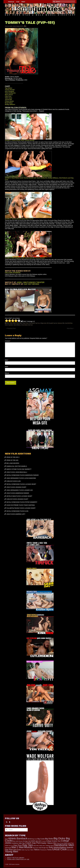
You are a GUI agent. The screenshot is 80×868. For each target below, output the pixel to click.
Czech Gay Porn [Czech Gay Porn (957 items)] (33, 843)
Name (7, 360)
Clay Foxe (38, 323)
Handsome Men (61, 323)
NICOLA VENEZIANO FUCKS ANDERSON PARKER (22, 475)
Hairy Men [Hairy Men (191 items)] (36, 846)
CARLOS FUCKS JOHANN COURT (17, 499)
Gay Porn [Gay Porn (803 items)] (18, 845)
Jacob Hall (67, 323)
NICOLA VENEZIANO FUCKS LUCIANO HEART (21, 484)
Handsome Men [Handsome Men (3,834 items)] (64, 845)
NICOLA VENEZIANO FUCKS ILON (17, 511)
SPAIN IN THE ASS (12, 460)
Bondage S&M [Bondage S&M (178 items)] (27, 841)
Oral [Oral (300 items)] (40, 848)
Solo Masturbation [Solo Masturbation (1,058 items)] (57, 847)
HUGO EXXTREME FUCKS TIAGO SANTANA (21, 505)
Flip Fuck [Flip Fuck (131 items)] (11, 846)
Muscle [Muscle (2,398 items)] (28, 847)
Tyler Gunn (30, 325)
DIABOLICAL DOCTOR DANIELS (17, 466)
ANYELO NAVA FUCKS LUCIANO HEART (19, 496)
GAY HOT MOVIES (31, 284)
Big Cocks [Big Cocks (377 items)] (41, 839)
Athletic (8, 323)
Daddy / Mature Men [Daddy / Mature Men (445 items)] (49, 843)
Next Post (70, 328)
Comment (8, 341)
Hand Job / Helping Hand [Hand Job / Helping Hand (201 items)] (46, 846)
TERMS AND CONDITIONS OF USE (18, 859)
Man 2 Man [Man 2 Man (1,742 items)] (18, 847)
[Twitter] (7, 822)
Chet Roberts (32, 323)
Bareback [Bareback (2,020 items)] (22, 838)
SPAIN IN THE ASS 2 (13, 457)
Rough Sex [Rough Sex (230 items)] (45, 848)
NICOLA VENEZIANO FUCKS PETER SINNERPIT (22, 502)
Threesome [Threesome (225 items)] (43, 850)
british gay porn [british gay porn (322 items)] (36, 841)
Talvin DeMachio (17, 325)
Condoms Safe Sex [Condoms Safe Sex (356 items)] (18, 843)
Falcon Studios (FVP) (18, 26)
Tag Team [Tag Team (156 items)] (27, 850)
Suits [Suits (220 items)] (23, 850)
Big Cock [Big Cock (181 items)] (35, 839)
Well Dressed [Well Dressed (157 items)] (70, 850)
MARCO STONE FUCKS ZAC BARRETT (19, 469)
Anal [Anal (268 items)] (6, 839)
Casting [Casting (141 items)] (44, 841)
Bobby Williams (13, 323)
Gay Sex (55, 323)
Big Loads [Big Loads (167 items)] (16, 841)
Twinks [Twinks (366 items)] (49, 850)
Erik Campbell (50, 323)
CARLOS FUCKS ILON (13, 481)
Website (7, 373)
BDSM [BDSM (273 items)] (30, 839)
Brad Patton (19, 323)
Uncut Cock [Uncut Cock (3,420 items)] (59, 849)
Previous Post (11, 328)
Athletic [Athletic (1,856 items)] (12, 838)
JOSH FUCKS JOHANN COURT (16, 487)
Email (7, 367)
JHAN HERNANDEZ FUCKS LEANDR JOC (20, 490)
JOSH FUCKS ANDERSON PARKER (18, 493)
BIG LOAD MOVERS (13, 463)
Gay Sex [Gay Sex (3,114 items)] (28, 845)
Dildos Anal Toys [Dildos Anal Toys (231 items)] (69, 843)
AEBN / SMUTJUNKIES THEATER (31, 282)
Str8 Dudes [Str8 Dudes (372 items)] (17, 850)
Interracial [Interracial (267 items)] (8, 848)
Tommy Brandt (24, 325)
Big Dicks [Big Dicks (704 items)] (49, 839)
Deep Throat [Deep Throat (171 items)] (60, 843)
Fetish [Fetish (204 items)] (7, 846)
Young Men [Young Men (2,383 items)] (11, 851)
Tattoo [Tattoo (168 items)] (32, 850)
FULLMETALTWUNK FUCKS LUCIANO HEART (21, 508)
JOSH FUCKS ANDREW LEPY (16, 514)
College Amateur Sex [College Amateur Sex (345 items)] (53, 841)
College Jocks (43, 323)
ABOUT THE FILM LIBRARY (16, 858)
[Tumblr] (10, 822)
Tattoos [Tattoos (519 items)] (37, 850)
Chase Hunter (26, 323)
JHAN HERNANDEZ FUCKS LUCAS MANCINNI (21, 478)
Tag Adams (11, 325)
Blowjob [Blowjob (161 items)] (21, 841)
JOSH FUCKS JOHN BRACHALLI (17, 472)
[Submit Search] (54, 2)
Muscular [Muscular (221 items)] (35, 848)
